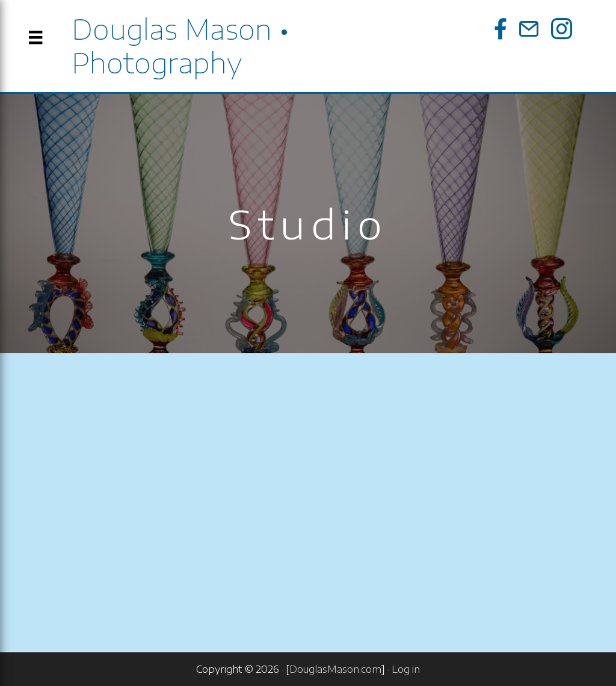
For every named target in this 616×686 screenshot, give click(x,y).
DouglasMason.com (335, 669)
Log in (406, 669)
